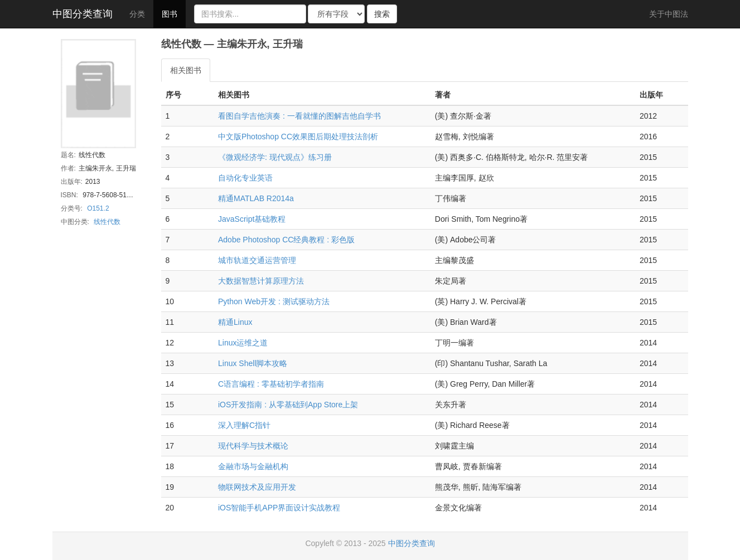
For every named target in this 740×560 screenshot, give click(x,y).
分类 (137, 14)
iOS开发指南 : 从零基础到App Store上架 (288, 405)
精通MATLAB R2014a (256, 198)
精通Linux (235, 322)
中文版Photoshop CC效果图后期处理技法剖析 (298, 137)
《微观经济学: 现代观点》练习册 (275, 157)
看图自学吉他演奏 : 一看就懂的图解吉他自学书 (299, 116)
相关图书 (186, 70)
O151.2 (98, 208)
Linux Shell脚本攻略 (253, 363)
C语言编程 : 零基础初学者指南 (271, 384)
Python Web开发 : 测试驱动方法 (274, 301)
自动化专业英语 (245, 178)
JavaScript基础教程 (252, 219)
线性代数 (107, 222)
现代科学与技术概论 (253, 446)
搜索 (382, 14)
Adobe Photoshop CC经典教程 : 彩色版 (286, 240)
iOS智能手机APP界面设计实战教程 (279, 508)
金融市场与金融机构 (253, 466)
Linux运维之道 (243, 343)
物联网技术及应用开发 (257, 487)
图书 (170, 14)
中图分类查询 (83, 14)
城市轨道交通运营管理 (257, 260)
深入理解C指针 (244, 425)
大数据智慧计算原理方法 (261, 281)
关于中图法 (669, 14)
